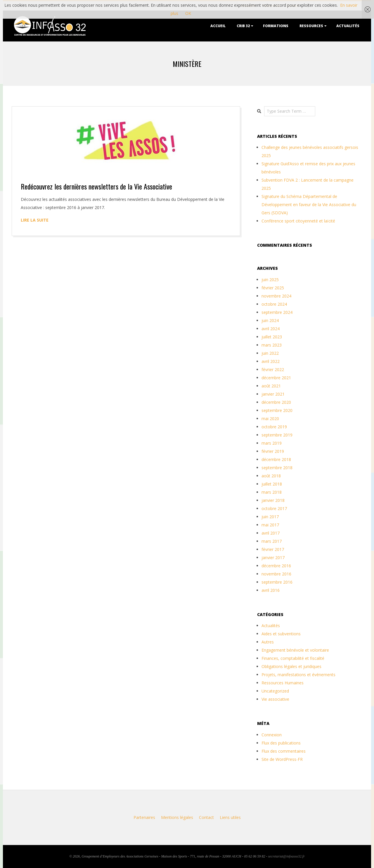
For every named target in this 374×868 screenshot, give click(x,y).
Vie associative (275, 699)
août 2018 (271, 476)
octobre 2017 (274, 508)
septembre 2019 (277, 435)
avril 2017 (271, 533)
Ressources (311, 26)
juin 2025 (270, 280)
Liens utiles (230, 817)
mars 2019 (272, 443)
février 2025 (273, 288)
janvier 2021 (273, 394)
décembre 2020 (276, 402)
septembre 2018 (277, 468)
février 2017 (273, 549)
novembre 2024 (276, 296)
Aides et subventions (281, 634)
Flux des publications (281, 743)
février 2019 (273, 451)
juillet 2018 (272, 484)
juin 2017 (270, 517)
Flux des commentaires (284, 751)
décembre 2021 (276, 378)
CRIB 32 (243, 26)
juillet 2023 (272, 337)
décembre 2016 (276, 566)
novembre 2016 (276, 574)
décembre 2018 (276, 459)
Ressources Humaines (283, 683)
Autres (268, 642)
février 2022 (273, 369)
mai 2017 (270, 525)
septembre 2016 (277, 582)
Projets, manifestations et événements (298, 675)
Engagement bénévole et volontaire (295, 650)
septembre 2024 (277, 312)
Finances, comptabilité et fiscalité (293, 658)
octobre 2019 (274, 427)
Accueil (218, 26)
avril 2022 (271, 361)
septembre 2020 (277, 410)
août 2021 (271, 386)
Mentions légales (177, 817)
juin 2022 (270, 353)
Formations (276, 26)
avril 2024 (271, 329)
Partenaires (144, 817)
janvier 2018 (273, 500)
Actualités (348, 26)
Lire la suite (35, 220)
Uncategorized (275, 691)
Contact (206, 817)
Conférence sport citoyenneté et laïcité (298, 221)
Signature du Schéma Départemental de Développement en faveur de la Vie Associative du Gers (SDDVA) (309, 205)
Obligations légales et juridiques (291, 666)
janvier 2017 (273, 557)
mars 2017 (272, 541)
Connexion (272, 735)
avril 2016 (271, 590)
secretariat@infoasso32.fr (286, 856)
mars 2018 (272, 492)
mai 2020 (270, 419)
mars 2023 (272, 345)
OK (188, 13)
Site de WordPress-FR (282, 759)
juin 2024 (270, 320)
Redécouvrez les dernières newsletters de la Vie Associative (96, 186)
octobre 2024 (274, 304)
